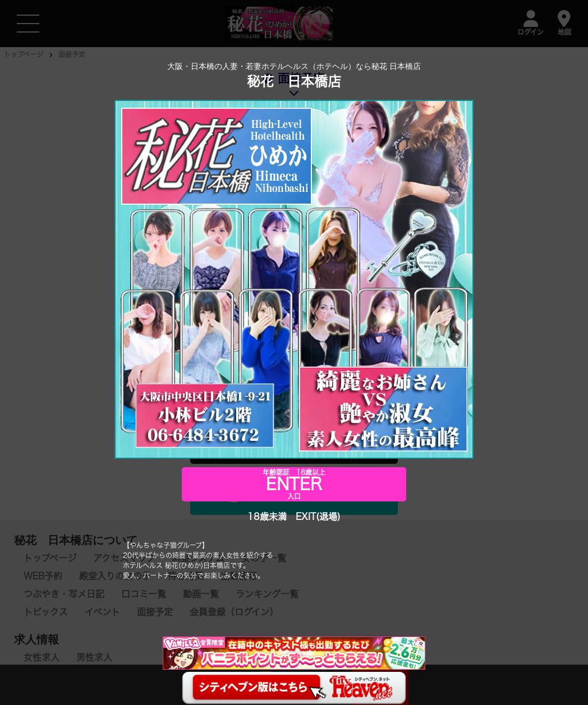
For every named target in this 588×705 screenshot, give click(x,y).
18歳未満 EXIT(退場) (294, 517)
